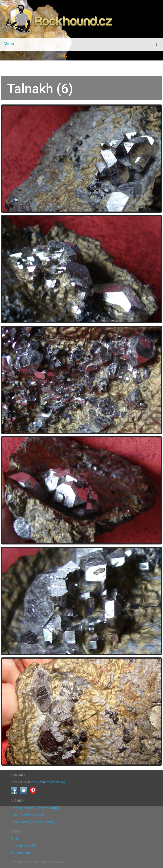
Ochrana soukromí (24, 853)
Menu (9, 43)
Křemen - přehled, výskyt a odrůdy (35, 808)
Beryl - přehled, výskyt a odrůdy (33, 822)
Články (62, 56)
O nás (15, 839)
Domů (21, 56)
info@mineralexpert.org (48, 782)
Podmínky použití (23, 846)
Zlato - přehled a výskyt (27, 815)
